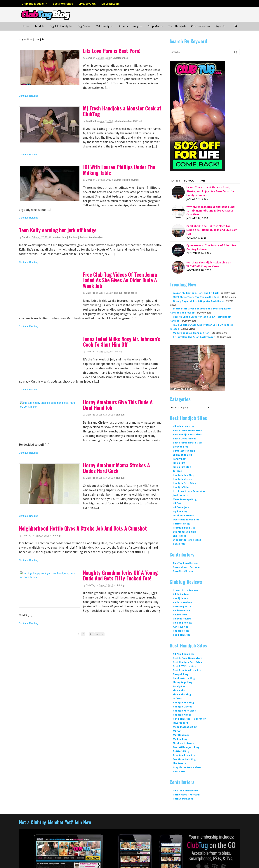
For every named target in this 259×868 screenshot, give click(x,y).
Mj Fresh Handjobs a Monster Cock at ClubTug (122, 111)
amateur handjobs (62, 237)
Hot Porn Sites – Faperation (190, 491)
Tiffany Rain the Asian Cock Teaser (194, 337)
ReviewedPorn (181, 611)
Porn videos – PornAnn (186, 567)
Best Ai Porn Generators (188, 431)
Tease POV (179, 544)
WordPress (212, 860)
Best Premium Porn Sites (188, 443)
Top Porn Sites (182, 635)
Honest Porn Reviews (186, 590)
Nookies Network (184, 516)
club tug (118, 293)
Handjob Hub (180, 598)
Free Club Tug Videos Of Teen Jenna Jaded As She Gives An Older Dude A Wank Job (120, 280)
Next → (99, 634)
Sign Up (220, 26)
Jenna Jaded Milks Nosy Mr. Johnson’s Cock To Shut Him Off (121, 342)
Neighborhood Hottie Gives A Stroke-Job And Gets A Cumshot (83, 528)
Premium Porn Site (184, 528)
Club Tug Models (33, 4)
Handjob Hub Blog (183, 475)
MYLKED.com (110, 4)
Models (40, 26)
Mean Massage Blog (185, 499)
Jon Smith (91, 121)
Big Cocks (84, 26)
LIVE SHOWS (87, 4)
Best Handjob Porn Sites (187, 435)
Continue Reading (29, 96)
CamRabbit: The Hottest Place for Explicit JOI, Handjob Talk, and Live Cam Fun (212, 230)
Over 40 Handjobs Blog (186, 520)
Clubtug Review (182, 619)
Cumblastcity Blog (184, 451)
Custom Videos (201, 26)
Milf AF (177, 503)
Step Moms (155, 26)
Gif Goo (178, 471)
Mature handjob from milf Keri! (192, 333)
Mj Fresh (138, 121)
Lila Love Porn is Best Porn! (112, 51)
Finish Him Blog (182, 467)
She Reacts (179, 536)
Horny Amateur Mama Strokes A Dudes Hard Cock (116, 468)
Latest (176, 181)
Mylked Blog (180, 512)
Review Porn (180, 615)
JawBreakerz (180, 495)
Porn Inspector (182, 606)
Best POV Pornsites (185, 439)
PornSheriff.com (183, 571)
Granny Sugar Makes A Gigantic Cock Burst (198, 301)
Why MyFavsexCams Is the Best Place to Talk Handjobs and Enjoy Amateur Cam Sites (211, 211)
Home (26, 26)
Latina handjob (124, 121)
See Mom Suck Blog (184, 532)
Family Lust (180, 459)
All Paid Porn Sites (184, 426)
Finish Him (179, 463)
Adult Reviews (181, 594)
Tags (202, 181)
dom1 (89, 58)
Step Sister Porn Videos (187, 540)
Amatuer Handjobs (131, 26)
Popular (190, 181)
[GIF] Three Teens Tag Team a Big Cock (196, 297)
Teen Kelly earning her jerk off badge (58, 230)
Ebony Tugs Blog (183, 455)
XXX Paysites (181, 627)
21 (91, 634)
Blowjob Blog (181, 447)
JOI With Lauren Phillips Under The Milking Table (119, 170)
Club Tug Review (182, 623)
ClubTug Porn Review (185, 563)
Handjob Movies (182, 479)
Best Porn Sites (63, 4)
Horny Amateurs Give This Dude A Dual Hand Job (118, 405)
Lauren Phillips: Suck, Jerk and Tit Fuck (196, 293)
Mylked (135, 180)
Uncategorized (120, 58)
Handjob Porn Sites (184, 483)
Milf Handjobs (105, 26)
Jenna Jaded (130, 293)
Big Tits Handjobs (61, 26)
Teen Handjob (177, 26)
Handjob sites (181, 631)
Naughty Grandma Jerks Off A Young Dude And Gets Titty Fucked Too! (120, 575)
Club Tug (91, 293)
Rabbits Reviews (183, 602)
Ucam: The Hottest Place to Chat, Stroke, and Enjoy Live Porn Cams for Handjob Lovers (210, 191)
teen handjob (96, 237)
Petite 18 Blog (181, 524)
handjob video (80, 237)
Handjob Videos (182, 487)
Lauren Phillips (122, 180)
